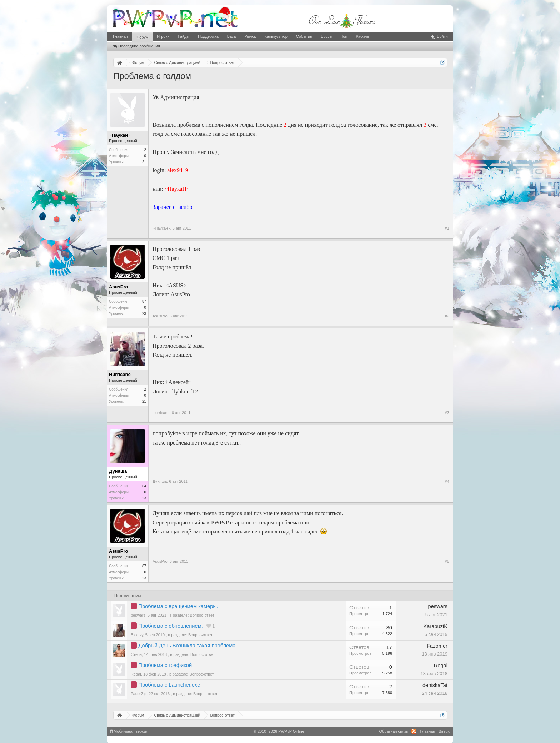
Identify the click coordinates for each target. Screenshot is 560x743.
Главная (120, 36)
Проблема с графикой (165, 665)
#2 (447, 316)
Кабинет (363, 36)
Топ (344, 36)
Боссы (326, 36)
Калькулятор (276, 36)
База (231, 36)
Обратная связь (393, 731)
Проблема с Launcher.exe (169, 685)
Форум (142, 37)
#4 (447, 481)
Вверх (444, 731)
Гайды (184, 36)
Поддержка (208, 36)
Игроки (163, 36)
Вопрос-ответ (202, 615)
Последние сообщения (137, 46)
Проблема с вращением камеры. (178, 606)
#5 (447, 561)
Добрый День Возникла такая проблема (187, 646)
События (304, 36)
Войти (439, 36)
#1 (447, 228)
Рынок (250, 36)
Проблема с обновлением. (171, 626)
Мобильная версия (129, 731)
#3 (447, 413)
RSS (414, 731)
